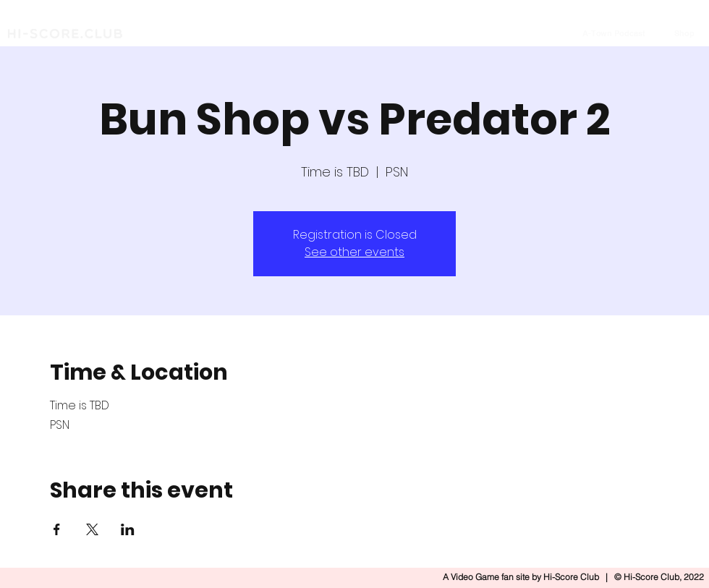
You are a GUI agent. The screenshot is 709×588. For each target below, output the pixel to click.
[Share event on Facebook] (57, 529)
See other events (354, 252)
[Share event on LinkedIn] (128, 529)
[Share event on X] (92, 529)
